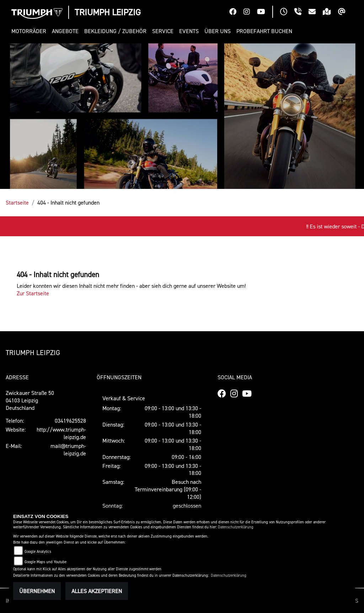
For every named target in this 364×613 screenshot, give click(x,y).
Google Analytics (38, 552)
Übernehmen (37, 591)
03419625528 (70, 421)
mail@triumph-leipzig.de (68, 450)
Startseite (17, 202)
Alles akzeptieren (97, 591)
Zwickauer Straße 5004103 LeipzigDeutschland (30, 400)
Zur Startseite (33, 293)
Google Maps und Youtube (45, 562)
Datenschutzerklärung (236, 527)
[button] (30, 31)
